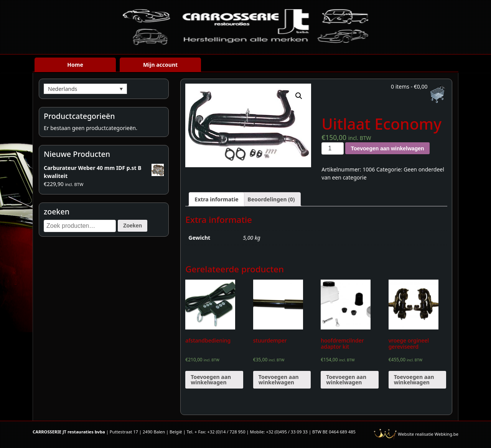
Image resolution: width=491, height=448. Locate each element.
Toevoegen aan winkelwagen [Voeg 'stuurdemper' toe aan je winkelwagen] (279, 380)
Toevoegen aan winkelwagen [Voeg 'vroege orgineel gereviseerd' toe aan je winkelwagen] (414, 380)
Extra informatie (216, 199)
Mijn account (160, 65)
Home (75, 65)
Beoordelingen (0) (271, 199)
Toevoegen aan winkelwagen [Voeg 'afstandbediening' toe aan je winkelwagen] (211, 380)
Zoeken (133, 226)
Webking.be (447, 434)
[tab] (216, 199)
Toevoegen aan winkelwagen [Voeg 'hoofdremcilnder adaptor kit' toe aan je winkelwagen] (346, 380)
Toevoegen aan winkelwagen (387, 148)
